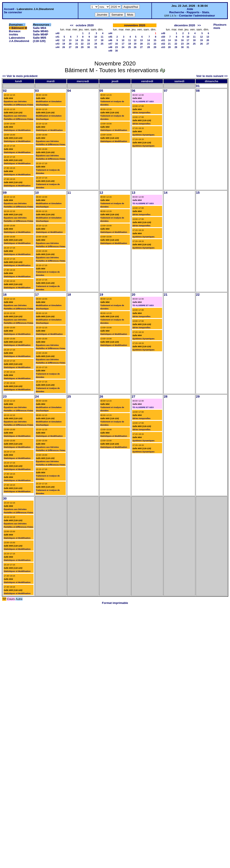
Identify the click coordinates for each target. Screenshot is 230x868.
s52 (163, 44)
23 (89, 44)
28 (77, 47)
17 (96, 40)
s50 (163, 37)
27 (70, 47)
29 (82, 47)
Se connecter (13, 12)
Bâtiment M (19, 28)
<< (72, 25)
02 (5, 91)
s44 (57, 47)
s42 (57, 40)
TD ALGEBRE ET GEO (143, 102)
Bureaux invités (15, 33)
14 (77, 40)
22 (82, 44)
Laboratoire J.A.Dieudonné (19, 39)
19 (64, 44)
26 (64, 47)
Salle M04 (39, 28)
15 (82, 40)
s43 (57, 44)
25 (102, 44)
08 (198, 91)
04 (69, 91)
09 (5, 193)
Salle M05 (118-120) (39, 39)
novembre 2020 (135, 25)
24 (96, 44)
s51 (163, 40)
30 (89, 47)
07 (166, 91)
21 (77, 44)
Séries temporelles (141, 113)
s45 (110, 37)
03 (37, 91)
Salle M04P (40, 34)
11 (102, 37)
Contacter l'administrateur (197, 16)
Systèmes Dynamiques (143, 135)
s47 (110, 44)
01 (198, 86)
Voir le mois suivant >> (212, 76)
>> (199, 25)
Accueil (9, 9)
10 (96, 37)
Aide (190, 9)
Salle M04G (41, 31)
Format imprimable (115, 603)
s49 (110, 51)
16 (89, 40)
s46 (110, 40)
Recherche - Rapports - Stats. (190, 12)
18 (102, 40)
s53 (163, 47)
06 (133, 91)
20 (70, 44)
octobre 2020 (85, 25)
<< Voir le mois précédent (20, 76)
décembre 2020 (185, 25)
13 (70, 40)
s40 (57, 33)
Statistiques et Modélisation (17, 130)
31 (96, 47)
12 (64, 40)
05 (101, 91)
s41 (57, 37)
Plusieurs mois (220, 26)
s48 (110, 47)
